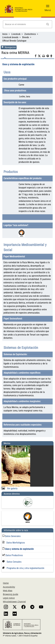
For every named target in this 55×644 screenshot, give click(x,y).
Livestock (16, 34)
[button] (48, 7)
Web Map (8, 590)
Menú (48, 10)
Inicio (5, 34)
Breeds (26, 37)
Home (6, 583)
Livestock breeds (10, 37)
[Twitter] (40, 56)
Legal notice (9, 598)
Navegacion (9, 47)
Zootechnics (30, 34)
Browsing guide (11, 594)
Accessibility (9, 587)
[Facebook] (36, 56)
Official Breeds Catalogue (15, 41)
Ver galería (12, 488)
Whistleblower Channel (14, 602)
